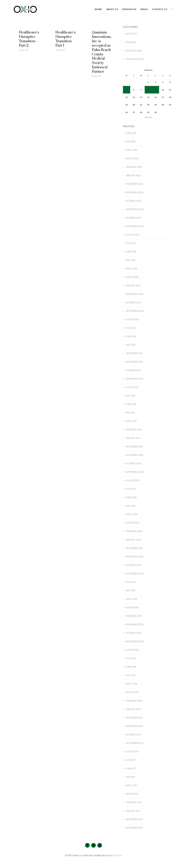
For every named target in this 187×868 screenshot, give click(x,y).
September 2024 (135, 209)
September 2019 (135, 574)
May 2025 (130, 142)
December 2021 (134, 353)
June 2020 (131, 497)
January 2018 (133, 709)
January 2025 (133, 175)
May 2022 (130, 345)
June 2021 (131, 404)
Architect (131, 34)
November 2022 (134, 294)
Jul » (151, 117)
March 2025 (132, 159)
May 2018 (130, 675)
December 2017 (134, 718)
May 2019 (130, 591)
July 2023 (131, 243)
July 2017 (131, 760)
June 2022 (131, 336)
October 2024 (133, 201)
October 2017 (133, 735)
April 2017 (131, 785)
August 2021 (132, 387)
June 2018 (131, 667)
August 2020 (133, 480)
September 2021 (135, 379)
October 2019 (133, 565)
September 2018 (135, 641)
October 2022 (133, 303)
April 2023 (131, 269)
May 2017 (130, 777)
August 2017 (132, 752)
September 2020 (135, 472)
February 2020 (134, 531)
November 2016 (134, 828)
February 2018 (134, 701)
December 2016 (134, 819)
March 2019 (132, 608)
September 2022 (135, 311)
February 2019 (134, 616)
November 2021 (134, 362)
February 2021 (134, 430)
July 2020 (131, 489)
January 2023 (133, 286)
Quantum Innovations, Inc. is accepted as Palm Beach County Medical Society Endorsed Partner (102, 52)
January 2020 (133, 540)
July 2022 (131, 328)
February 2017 (134, 802)
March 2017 (132, 794)
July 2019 (131, 582)
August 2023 (132, 235)
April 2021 (131, 421)
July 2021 (131, 396)
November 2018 (134, 624)
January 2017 (133, 811)
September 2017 (135, 743)
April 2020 (132, 514)
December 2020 (134, 447)
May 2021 (130, 413)
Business (131, 42)
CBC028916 (117, 855)
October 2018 (133, 633)
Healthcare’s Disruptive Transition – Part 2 (29, 39)
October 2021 (133, 370)
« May (146, 117)
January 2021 (133, 438)
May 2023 (130, 260)
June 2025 (131, 133)
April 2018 (131, 684)
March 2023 (132, 277)
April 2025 (131, 150)
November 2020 (135, 455)
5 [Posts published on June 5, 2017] (127, 90)
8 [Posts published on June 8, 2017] (148, 90)
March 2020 (132, 523)
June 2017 (131, 769)
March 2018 (132, 692)
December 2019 (134, 548)
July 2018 (131, 658)
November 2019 (134, 557)
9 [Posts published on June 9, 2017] (155, 90)
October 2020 (133, 464)
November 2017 (134, 726)
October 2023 (133, 218)
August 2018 (132, 650)
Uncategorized (135, 59)
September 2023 (135, 226)
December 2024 (134, 184)
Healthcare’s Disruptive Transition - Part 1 (66, 39)
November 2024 (135, 192)
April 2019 (131, 599)
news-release (134, 51)
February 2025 (134, 167)
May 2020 (131, 506)
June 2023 (131, 252)
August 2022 (132, 319)
